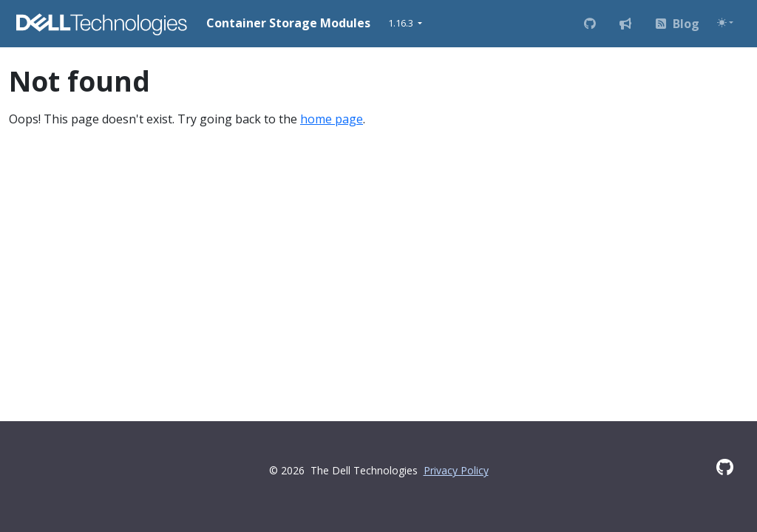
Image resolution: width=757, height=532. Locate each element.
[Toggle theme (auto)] (725, 23)
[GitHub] (725, 467)
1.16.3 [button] (402, 23)
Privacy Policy (456, 470)
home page (332, 119)
